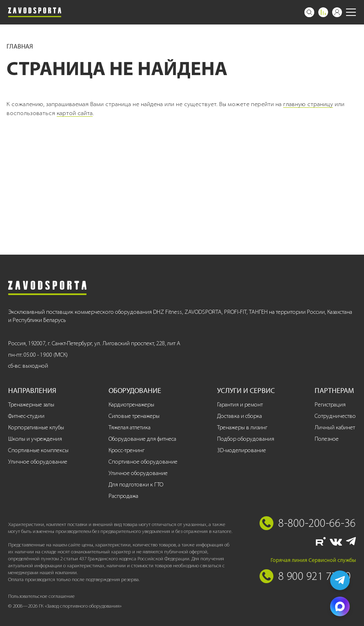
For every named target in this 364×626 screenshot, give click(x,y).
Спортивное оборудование (143, 462)
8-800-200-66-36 (317, 523)
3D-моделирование (242, 450)
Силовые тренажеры (134, 416)
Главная (20, 46)
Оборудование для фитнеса (142, 439)
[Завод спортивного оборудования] (35, 12)
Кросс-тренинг (127, 450)
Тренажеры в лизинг (242, 427)
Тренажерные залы (31, 405)
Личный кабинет (335, 427)
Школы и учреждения (35, 439)
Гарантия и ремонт (240, 405)
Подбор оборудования (246, 439)
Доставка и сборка (240, 416)
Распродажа (123, 496)
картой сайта (75, 113)
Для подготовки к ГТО (136, 485)
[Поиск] (309, 12)
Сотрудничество (335, 416)
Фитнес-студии (26, 416)
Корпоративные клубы (36, 427)
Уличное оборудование (38, 462)
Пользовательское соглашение (41, 596)
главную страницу (308, 104)
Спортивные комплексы (38, 450)
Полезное (327, 439)
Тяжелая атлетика (130, 427)
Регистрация (330, 405)
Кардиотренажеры (131, 405)
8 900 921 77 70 (315, 576)
